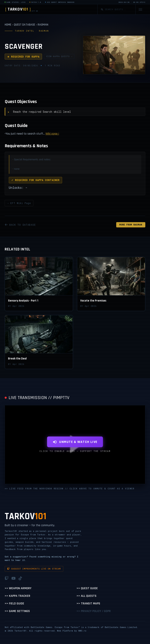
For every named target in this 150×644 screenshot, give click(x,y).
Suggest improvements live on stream (34, 569)
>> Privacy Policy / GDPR (94, 611)
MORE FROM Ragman (131, 225)
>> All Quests (87, 596)
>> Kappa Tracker (17, 596)
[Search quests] (119, 9)
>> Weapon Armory (18, 588)
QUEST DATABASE (25, 25)
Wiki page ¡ (52, 134)
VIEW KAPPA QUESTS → (59, 56)
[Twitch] (7, 578)
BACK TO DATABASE (20, 225)
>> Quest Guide (87, 588)
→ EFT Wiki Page (19, 203)
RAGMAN (43, 25)
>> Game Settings (17, 611)
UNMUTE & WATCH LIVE (75, 442)
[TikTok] (20, 578)
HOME (8, 25)
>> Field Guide (14, 604)
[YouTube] (13, 578)
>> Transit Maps (88, 604)
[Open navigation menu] (140, 9)
